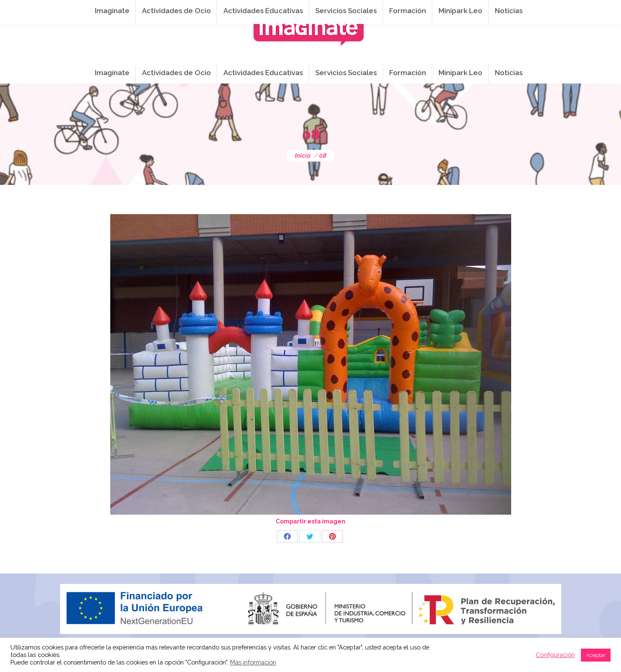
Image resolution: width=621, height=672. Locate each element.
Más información (253, 662)
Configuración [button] (555, 655)
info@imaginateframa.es (277, 9)
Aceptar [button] (596, 655)
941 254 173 (205, 9)
